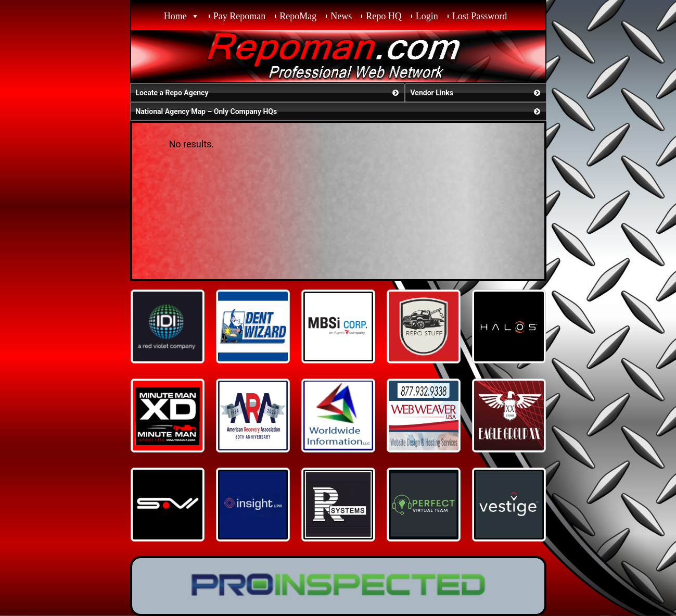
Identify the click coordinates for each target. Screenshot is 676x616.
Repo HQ (384, 16)
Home (175, 16)
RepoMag (298, 16)
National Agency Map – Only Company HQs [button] (339, 111)
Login (427, 16)
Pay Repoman (240, 16)
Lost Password (480, 16)
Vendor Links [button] (476, 93)
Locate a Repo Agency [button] (268, 93)
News (341, 16)
